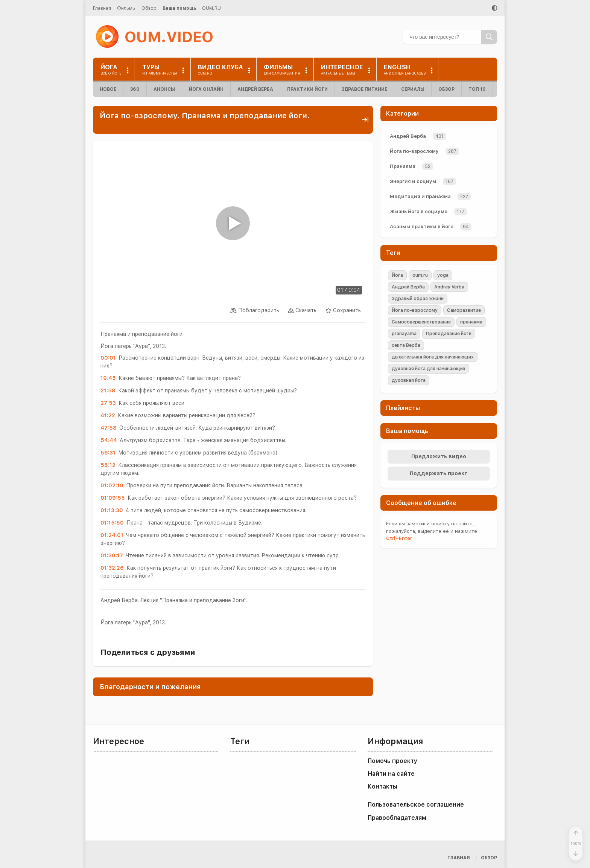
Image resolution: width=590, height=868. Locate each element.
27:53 (108, 403)
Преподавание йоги (449, 334)
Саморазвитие (464, 310)
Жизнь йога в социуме (419, 211)
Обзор (149, 8)
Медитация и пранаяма (420, 196)
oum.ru (420, 275)
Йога (397, 275)
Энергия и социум (413, 181)
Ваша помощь (179, 8)
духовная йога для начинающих (429, 369)
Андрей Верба (255, 89)
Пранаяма (403, 166)
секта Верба (406, 345)
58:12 (108, 465)
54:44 (109, 440)
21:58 (108, 391)
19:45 (108, 378)
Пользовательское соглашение (416, 805)
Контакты (382, 786)
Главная (102, 8)
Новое (108, 89)
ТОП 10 (477, 89)
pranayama (404, 334)
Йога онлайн (206, 89)
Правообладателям (397, 818)
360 (135, 89)
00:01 (108, 358)
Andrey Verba (449, 287)
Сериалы (413, 89)
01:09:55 (113, 498)
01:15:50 (112, 523)
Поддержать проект (439, 473)
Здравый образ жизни (418, 299)
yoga (443, 275)
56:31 (108, 453)
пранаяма (471, 322)
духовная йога (409, 380)
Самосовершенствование (421, 322)
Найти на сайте (391, 774)
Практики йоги (307, 89)
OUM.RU (211, 8)
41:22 (108, 415)
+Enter (399, 538)
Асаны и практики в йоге (422, 227)
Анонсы (164, 89)
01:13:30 (112, 510)
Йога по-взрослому (414, 151)
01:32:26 (112, 568)
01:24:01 (112, 535)
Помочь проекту (392, 761)
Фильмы (126, 8)
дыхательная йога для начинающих (433, 357)
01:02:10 (112, 485)
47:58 (109, 428)
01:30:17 (112, 555)
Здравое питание (364, 89)
